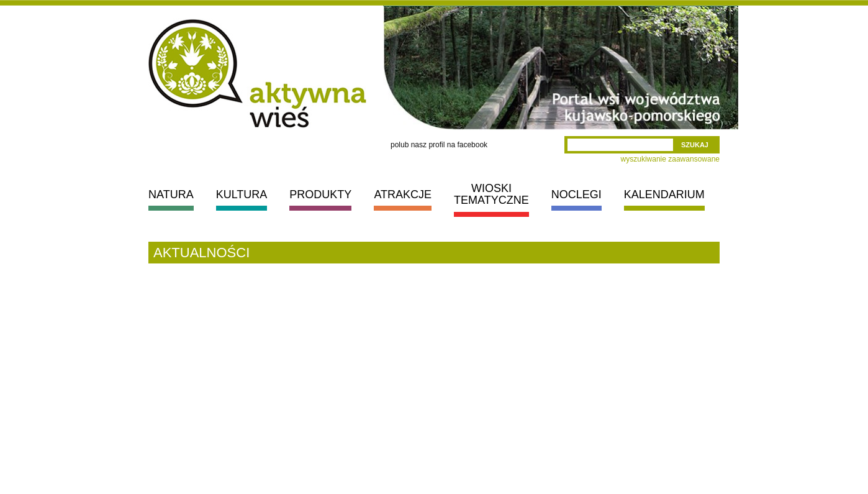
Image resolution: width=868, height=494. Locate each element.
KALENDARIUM (664, 194)
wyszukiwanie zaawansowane (670, 159)
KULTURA (242, 194)
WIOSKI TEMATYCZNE (491, 194)
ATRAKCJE (403, 194)
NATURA (171, 194)
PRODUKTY (320, 194)
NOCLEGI (576, 194)
